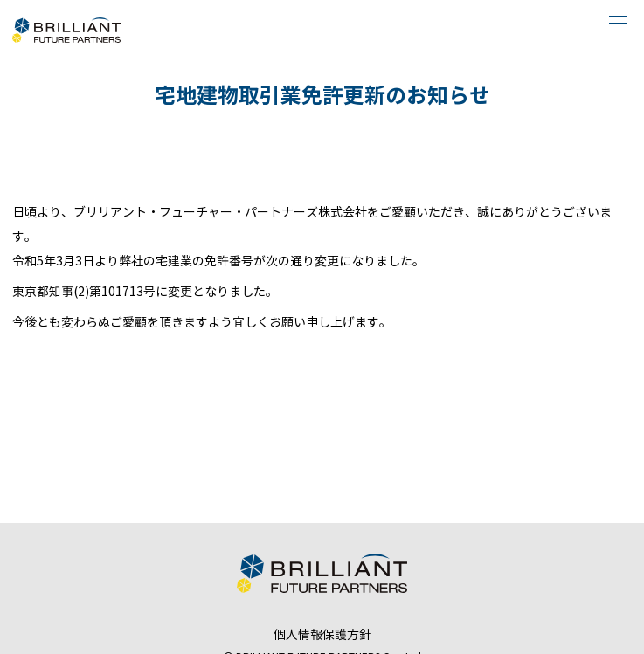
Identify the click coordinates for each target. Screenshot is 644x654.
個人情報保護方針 (322, 635)
